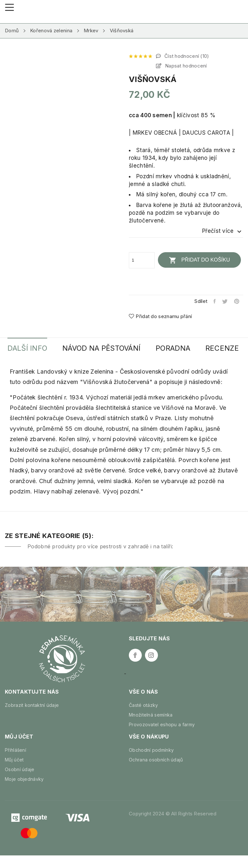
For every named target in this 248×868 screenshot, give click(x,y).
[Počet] (142, 260)
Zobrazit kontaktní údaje (32, 718)
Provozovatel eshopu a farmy (162, 737)
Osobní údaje (20, 782)
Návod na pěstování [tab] (108, 348)
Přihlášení (15, 763)
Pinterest (237, 301)
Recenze (26, 361)
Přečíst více (223, 231)
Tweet (224, 301)
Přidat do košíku (200, 260)
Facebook (135, 668)
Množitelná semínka (151, 727)
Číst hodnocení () (186, 56)
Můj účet (14, 772)
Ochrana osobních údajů (156, 772)
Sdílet (213, 301)
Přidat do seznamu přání (160, 316)
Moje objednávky (24, 792)
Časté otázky (144, 718)
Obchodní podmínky (151, 763)
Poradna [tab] (184, 348)
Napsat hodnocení (185, 66)
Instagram (151, 668)
